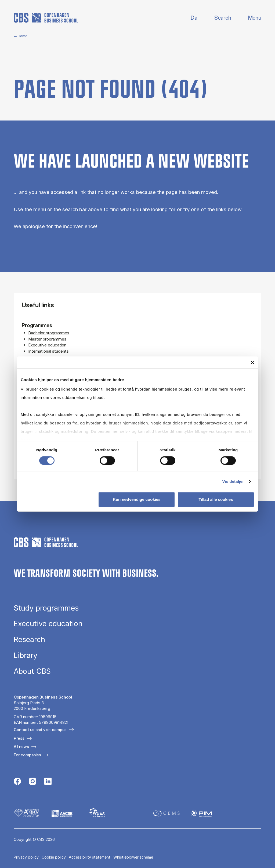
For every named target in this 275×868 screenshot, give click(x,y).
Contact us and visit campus (40, 730)
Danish (189, 18)
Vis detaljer (233, 481)
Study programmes (46, 608)
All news (21, 747)
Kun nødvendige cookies (137, 499)
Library (26, 655)
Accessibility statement (90, 857)
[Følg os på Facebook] (17, 782)
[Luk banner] (252, 362)
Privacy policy (26, 857)
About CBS (32, 671)
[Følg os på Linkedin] (48, 782)
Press (19, 738)
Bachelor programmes (49, 333)
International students (48, 351)
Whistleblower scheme (133, 857)
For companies (27, 755)
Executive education (47, 345)
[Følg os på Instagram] (33, 782)
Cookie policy (54, 857)
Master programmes (47, 339)
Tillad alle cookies (216, 499)
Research (29, 640)
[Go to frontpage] (46, 18)
